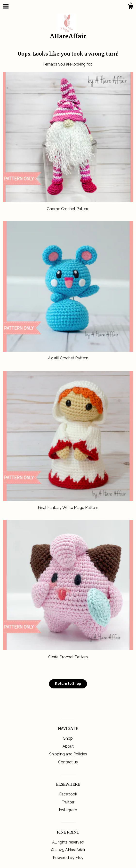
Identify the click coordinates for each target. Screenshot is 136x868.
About (68, 746)
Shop (68, 738)
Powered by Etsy (68, 858)
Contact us (68, 762)
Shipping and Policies (68, 754)
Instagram (68, 810)
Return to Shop (68, 684)
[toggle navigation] (6, 6)
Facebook (68, 794)
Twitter (68, 802)
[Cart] (130, 7)
